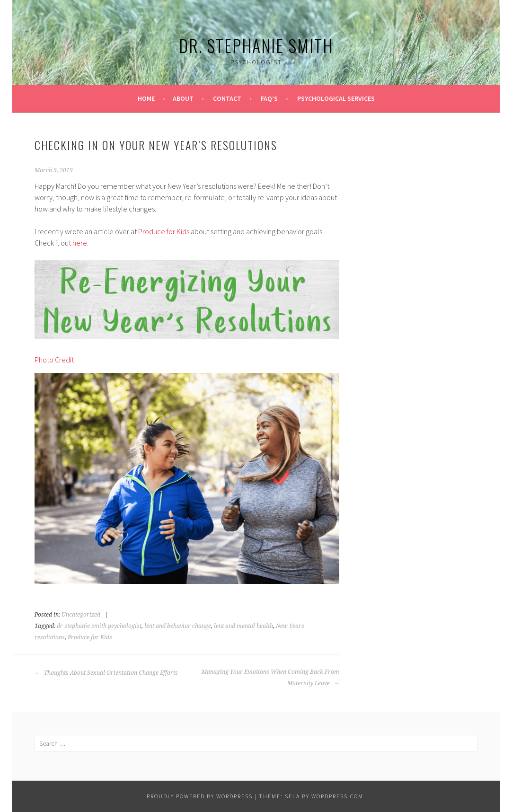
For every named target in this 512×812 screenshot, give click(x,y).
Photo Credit (54, 360)
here (80, 243)
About (183, 98)
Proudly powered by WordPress (200, 796)
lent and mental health (243, 626)
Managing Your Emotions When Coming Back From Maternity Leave (270, 678)
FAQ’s (269, 98)
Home (146, 98)
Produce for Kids (164, 231)
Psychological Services (336, 98)
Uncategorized (81, 615)
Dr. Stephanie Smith (256, 45)
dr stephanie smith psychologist (99, 626)
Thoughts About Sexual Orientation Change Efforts (106, 673)
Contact (227, 98)
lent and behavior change (178, 626)
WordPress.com (337, 796)
